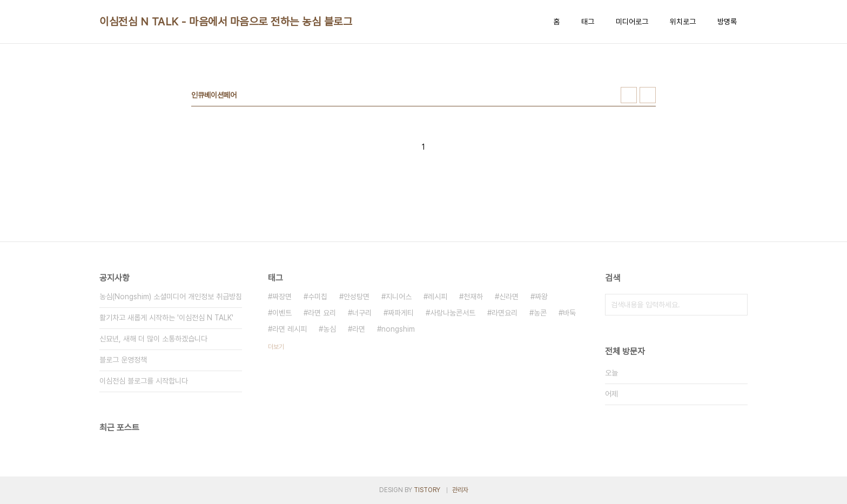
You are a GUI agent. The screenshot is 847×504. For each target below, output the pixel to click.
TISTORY (427, 490)
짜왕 (541, 297)
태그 (588, 22)
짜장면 (282, 297)
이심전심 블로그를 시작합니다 (144, 381)
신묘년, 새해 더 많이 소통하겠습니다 (153, 339)
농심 (330, 329)
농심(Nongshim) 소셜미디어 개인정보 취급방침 (171, 297)
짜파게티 (401, 313)
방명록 (727, 22)
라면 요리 (322, 313)
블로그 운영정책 (123, 360)
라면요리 (505, 313)
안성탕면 (357, 297)
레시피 (438, 297)
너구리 (362, 313)
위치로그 (683, 22)
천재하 (473, 297)
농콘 (540, 313)
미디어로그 (632, 22)
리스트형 (648, 95)
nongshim (398, 329)
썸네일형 (629, 95)
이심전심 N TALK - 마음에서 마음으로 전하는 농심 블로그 (226, 22)
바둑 (569, 313)
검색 (737, 305)
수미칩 (318, 297)
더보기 (276, 347)
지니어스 (399, 297)
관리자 (460, 490)
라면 (359, 329)
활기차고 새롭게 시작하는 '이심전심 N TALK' (166, 318)
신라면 (509, 297)
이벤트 (282, 313)
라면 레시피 (290, 329)
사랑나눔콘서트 (453, 313)
